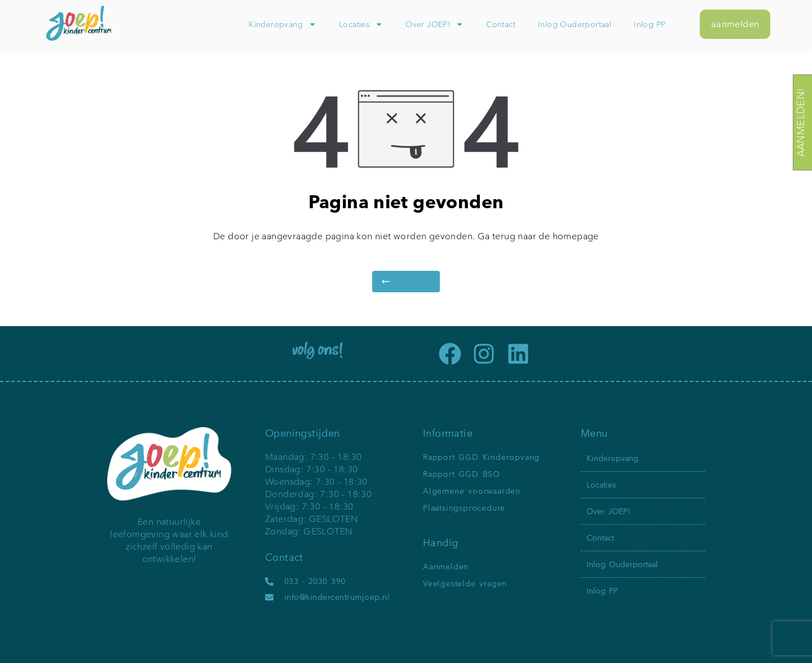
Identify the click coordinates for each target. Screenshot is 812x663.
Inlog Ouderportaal (575, 24)
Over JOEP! (434, 24)
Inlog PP (650, 24)
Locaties (361, 24)
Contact (501, 24)
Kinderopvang (283, 24)
